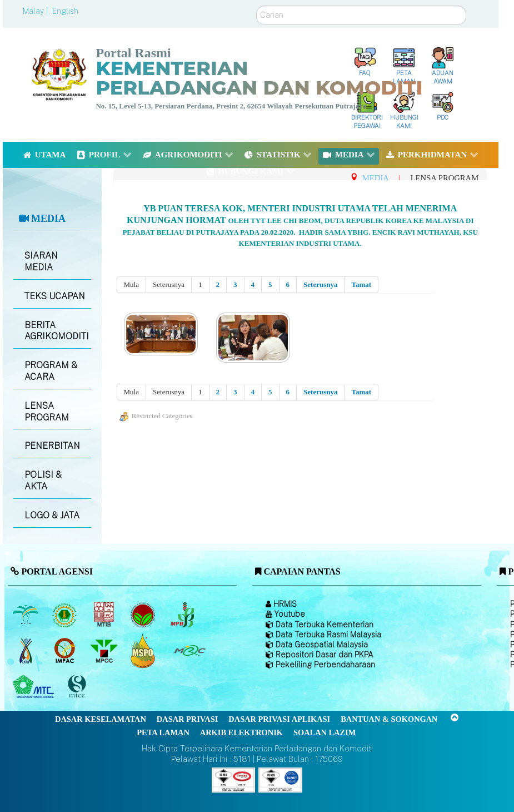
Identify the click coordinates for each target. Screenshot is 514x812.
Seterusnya (320, 284)
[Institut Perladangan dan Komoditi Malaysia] (66, 651)
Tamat (361, 284)
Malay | (36, 11)
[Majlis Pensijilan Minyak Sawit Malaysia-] (144, 651)
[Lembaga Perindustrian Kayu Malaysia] (105, 615)
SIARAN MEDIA (41, 261)
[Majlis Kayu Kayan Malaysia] (35, 687)
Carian (256, 6)
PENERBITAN (52, 446)
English (65, 11)
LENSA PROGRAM (47, 412)
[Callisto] (233, 779)
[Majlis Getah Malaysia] (189, 651)
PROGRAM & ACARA (51, 371)
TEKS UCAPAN (55, 296)
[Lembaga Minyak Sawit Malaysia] (26, 615)
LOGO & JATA (52, 515)
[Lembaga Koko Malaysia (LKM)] (144, 615)
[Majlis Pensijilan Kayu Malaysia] (78, 687)
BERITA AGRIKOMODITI (57, 331)
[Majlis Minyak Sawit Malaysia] (105, 651)
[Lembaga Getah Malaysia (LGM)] (66, 615)
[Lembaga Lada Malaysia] (183, 615)
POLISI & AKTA (43, 481)
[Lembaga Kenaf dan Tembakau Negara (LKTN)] (26, 651)
